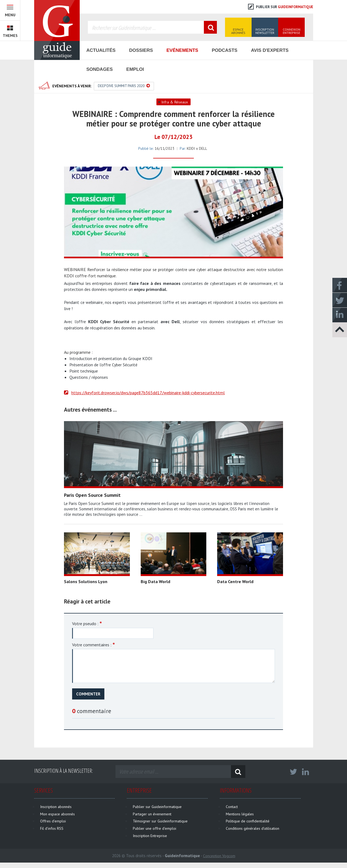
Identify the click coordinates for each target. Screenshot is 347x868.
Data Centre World (235, 581)
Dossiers (141, 50)
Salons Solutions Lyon (86, 581)
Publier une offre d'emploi (155, 828)
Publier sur (281, 7)
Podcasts (224, 50)
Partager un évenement (152, 814)
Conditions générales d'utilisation (253, 828)
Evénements (182, 50)
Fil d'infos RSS (52, 828)
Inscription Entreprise (150, 836)
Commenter (88, 694)
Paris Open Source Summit (92, 495)
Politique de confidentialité (248, 821)
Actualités (101, 50)
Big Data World (155, 581)
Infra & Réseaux (175, 102)
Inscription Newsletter (265, 31)
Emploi (135, 69)
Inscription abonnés (56, 807)
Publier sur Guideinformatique (157, 807)
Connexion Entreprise (292, 31)
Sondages (100, 69)
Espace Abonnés (238, 31)
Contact (232, 807)
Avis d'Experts (270, 50)
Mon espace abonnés (57, 814)
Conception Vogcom (219, 856)
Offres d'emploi (53, 821)
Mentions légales (240, 814)
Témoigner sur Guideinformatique (160, 821)
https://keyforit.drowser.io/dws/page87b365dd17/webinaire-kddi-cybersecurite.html (148, 393)
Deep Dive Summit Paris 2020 (124, 86)
